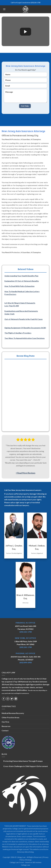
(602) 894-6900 (26, 662)
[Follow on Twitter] (12, 699)
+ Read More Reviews (26, 473)
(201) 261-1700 (26, 632)
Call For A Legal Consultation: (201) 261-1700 (25, 3)
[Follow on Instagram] (8, 699)
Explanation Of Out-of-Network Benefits (22, 281)
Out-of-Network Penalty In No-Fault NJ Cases (24, 319)
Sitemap (28, 860)
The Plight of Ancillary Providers (18, 333)
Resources (6, 726)
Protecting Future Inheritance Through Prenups (23, 761)
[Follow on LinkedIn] (16, 699)
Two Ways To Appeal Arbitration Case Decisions (25, 338)
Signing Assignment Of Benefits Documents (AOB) (25, 328)
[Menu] (4, 9)
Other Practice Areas (11, 717)
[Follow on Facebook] (4, 699)
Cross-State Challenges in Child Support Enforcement (26, 766)
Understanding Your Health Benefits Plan (21, 276)
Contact (5, 730)
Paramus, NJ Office (25, 623)
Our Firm (5, 722)
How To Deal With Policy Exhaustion (19, 286)
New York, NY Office (25, 638)
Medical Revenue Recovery (13, 713)
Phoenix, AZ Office (25, 653)
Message (25, 96)
